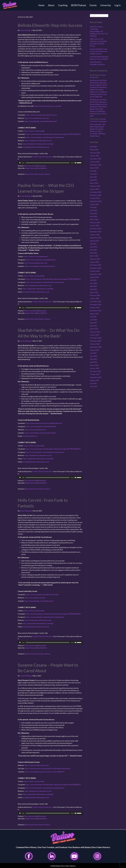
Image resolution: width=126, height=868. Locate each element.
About (51, 5)
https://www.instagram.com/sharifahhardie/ (41, 426)
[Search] (99, 16)
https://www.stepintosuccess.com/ (37, 118)
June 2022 (93, 283)
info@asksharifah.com (30, 436)
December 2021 (95, 301)
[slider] (48, 163)
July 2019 (93, 383)
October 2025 (95, 162)
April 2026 (93, 147)
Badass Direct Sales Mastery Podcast (37, 174)
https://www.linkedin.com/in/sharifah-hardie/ (40, 433)
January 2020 (95, 368)
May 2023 (93, 250)
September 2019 (96, 377)
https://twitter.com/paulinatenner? (36, 256)
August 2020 (94, 350)
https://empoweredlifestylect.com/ (37, 765)
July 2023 (93, 244)
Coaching (63, 5)
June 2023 (93, 247)
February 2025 (95, 186)
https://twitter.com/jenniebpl (34, 131)
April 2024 (93, 216)
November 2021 (95, 305)
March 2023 (94, 256)
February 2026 (95, 153)
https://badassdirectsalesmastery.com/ (38, 141)
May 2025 (93, 177)
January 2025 (95, 189)
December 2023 (95, 229)
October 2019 (95, 374)
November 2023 (95, 232)
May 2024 (93, 213)
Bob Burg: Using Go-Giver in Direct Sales (98, 114)
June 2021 (93, 320)
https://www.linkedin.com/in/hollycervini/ (39, 601)
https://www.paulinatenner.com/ (36, 263)
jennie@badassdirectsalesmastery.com (36, 147)
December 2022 (95, 265)
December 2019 (95, 371)
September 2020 (96, 347)
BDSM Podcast (79, 5)
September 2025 (96, 165)
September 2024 (96, 201)
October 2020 (95, 344)
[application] (50, 163)
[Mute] (75, 163)
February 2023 (95, 259)
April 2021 (93, 326)
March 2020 (94, 365)
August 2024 (94, 204)
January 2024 (95, 226)
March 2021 (94, 329)
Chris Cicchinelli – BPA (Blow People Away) (98, 134)
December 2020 (95, 338)
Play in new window (31, 166)
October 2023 (95, 235)
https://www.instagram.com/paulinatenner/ (41, 260)
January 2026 (95, 156)
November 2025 (95, 159)
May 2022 (93, 286)
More (45, 168)
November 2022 (95, 268)
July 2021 (93, 317)
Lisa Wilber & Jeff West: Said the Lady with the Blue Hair (99, 94)
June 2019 (93, 386)
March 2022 (94, 292)
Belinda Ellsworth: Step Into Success (50, 25)
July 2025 (93, 171)
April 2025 (93, 180)
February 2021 (95, 332)
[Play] (20, 163)
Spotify (40, 168)
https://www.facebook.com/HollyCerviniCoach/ (42, 594)
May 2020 (93, 359)
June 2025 (93, 174)
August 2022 (94, 277)
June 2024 (93, 210)
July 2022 (93, 280)
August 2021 (94, 314)
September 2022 (96, 274)
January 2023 (95, 262)
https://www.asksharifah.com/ (35, 430)
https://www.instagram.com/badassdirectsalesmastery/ (45, 137)
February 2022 (95, 295)
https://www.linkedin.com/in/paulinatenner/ (40, 266)
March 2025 (94, 183)
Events (93, 5)
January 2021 (95, 335)
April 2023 (93, 253)
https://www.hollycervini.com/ (35, 598)
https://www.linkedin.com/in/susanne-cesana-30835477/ (45, 772)
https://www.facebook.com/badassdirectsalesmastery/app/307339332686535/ (53, 134)
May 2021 (93, 323)
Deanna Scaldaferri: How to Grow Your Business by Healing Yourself (99, 51)
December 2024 (95, 192)
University (106, 5)
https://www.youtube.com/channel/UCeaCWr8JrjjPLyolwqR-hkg (47, 769)
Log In (118, 5)
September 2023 (96, 238)
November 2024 (95, 195)
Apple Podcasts (31, 168)
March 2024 (94, 219)
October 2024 (95, 198)
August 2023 (94, 241)
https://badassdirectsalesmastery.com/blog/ (38, 144)
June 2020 (93, 356)
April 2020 (93, 362)
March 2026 (94, 150)
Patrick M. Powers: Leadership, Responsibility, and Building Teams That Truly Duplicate (99, 31)
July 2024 (93, 207)
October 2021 (95, 308)
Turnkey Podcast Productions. (43, 157)
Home (41, 5)
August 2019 (94, 380)
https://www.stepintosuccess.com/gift (48, 106)
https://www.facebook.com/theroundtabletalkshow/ (44, 423)
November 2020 (95, 341)
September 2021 (96, 311)
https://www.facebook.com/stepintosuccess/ (41, 115)
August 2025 (94, 168)
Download (42, 166)
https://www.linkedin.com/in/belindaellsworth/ (41, 121)
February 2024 (95, 222)
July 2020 (93, 353)
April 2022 (93, 289)
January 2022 (95, 298)
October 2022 (95, 271)
